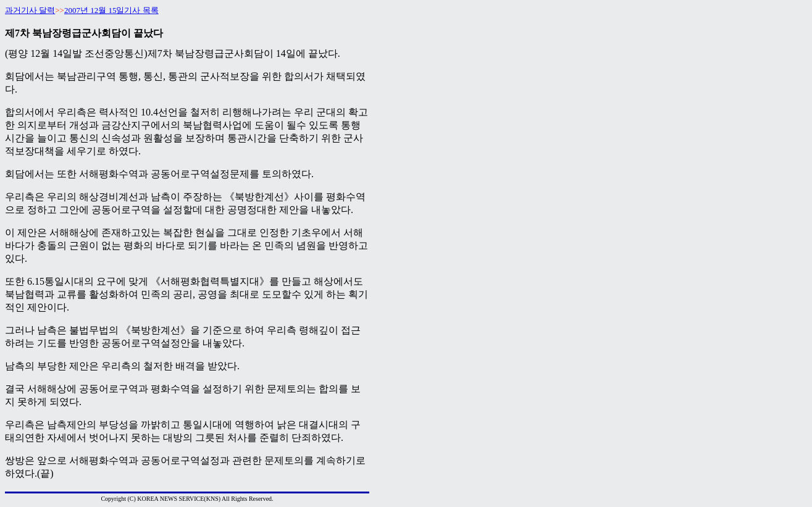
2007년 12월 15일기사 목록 (111, 10)
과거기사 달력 (30, 10)
